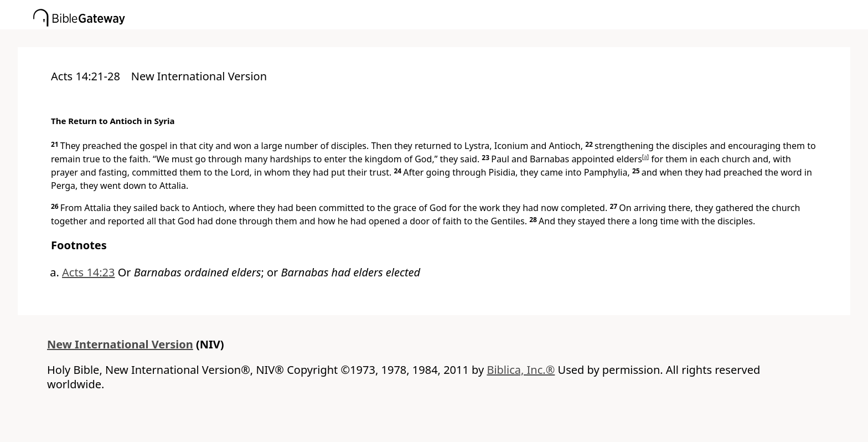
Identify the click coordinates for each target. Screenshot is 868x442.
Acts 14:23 (89, 272)
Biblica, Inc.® (521, 370)
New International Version (120, 344)
